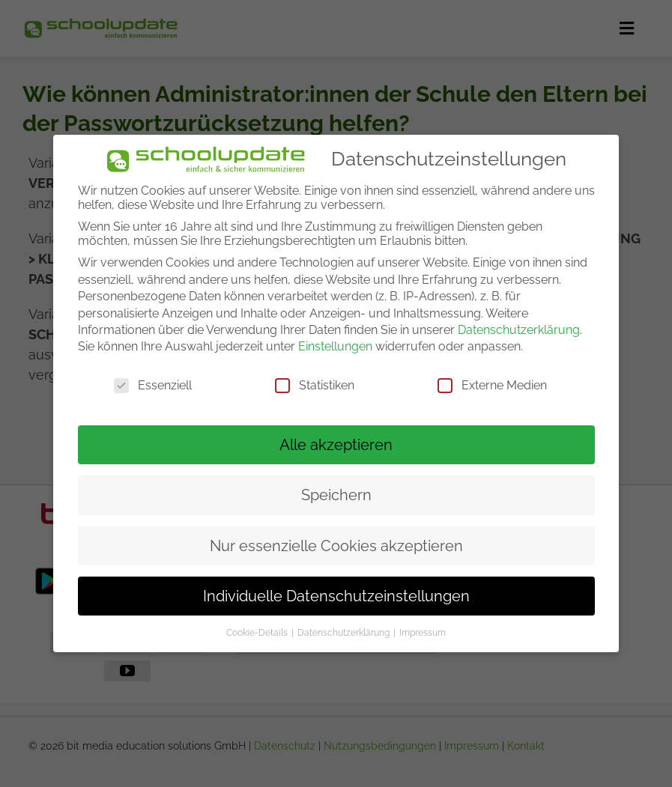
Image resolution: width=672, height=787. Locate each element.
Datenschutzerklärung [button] (345, 633)
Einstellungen (335, 346)
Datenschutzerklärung (519, 330)
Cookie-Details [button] (258, 633)
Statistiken (315, 385)
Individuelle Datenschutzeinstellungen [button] (336, 596)
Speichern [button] (336, 495)
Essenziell (153, 385)
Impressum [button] (423, 633)
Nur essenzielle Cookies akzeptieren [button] (336, 546)
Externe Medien (492, 385)
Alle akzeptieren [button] (336, 445)
